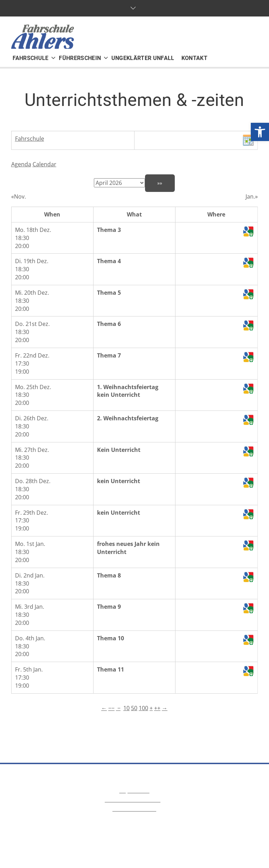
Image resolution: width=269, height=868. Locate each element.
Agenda (21, 164)
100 (143, 708)
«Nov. (19, 196)
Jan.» (252, 196)
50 (134, 708)
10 (126, 708)
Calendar (44, 164)
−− (111, 708)
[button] (260, 132)
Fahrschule (30, 139)
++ (157, 708)
